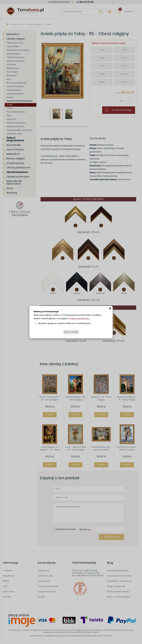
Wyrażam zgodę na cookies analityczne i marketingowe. (64, 323)
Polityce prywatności (79, 319)
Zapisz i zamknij (71, 332)
